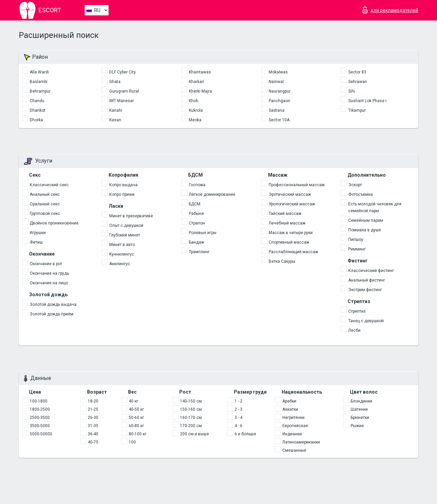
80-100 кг (138, 434)
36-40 (93, 434)
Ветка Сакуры (282, 261)
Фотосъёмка (361, 194)
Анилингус (120, 264)
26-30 (93, 418)
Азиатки (290, 409)
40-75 (93, 442)
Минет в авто (122, 245)
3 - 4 (238, 418)
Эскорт (355, 185)
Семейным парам (366, 220)
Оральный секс (45, 204)
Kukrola (196, 110)
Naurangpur (280, 91)
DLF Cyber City (123, 72)
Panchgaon (279, 101)
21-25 (93, 409)
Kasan (115, 120)
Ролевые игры (203, 233)
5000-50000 (41, 434)
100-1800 (39, 401)
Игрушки (38, 233)
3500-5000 (40, 426)
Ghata (115, 82)
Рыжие (357, 426)
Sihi (352, 91)
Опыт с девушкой (126, 226)
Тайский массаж (285, 214)
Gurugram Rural (124, 91)
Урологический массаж (292, 204)
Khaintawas (200, 72)
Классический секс (49, 185)
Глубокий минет (125, 235)
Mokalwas (278, 72)
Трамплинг (199, 252)
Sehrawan (358, 82)
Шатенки (359, 409)
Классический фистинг (371, 271)
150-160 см (191, 409)
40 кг (133, 401)
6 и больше (245, 434)
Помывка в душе (365, 230)
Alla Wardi (39, 72)
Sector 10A (279, 120)
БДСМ (195, 204)
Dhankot (38, 110)
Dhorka (36, 120)
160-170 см (191, 418)
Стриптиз (357, 311)
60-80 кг (136, 426)
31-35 (93, 426)
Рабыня (196, 214)
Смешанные (294, 450)
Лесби (354, 330)
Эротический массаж (290, 194)
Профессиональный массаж (297, 185)
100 (132, 442)
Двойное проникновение (54, 223)
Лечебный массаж (287, 223)
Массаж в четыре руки (291, 233)
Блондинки (361, 401)
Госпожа (197, 185)
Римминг (357, 249)
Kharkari (196, 82)
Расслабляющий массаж (293, 252)
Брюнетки (360, 418)
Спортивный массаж (289, 242)
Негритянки (293, 418)
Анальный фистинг (367, 280)
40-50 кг (136, 409)
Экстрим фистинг (365, 290)
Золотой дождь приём (52, 314)
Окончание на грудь (49, 273)
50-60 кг (136, 418)
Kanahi (116, 110)
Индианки (292, 434)
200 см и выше (194, 434)
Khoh (194, 101)
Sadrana (277, 110)
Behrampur (40, 91)
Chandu (37, 101)
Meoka (195, 120)
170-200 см (191, 426)
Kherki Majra (200, 91)
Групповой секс (45, 214)
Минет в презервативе (131, 216)
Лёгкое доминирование (212, 194)
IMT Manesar (122, 101)
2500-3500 (40, 418)
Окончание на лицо (49, 283)
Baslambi (39, 82)
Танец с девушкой (366, 321)
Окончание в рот (46, 264)
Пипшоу (356, 240)
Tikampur (357, 110)
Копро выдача (123, 185)
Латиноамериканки (301, 442)
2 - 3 (238, 409)
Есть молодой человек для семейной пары (375, 207)
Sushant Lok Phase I (367, 101)
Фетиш (36, 242)
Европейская (295, 426)
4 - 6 (238, 426)
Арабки (289, 401)
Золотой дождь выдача (53, 304)
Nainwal (276, 82)
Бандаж (196, 242)
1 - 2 (238, 401)
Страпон (197, 223)
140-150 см (191, 401)
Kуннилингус (122, 254)
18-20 (93, 401)
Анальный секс (45, 194)
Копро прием (122, 194)
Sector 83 (357, 72)
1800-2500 (40, 409)
